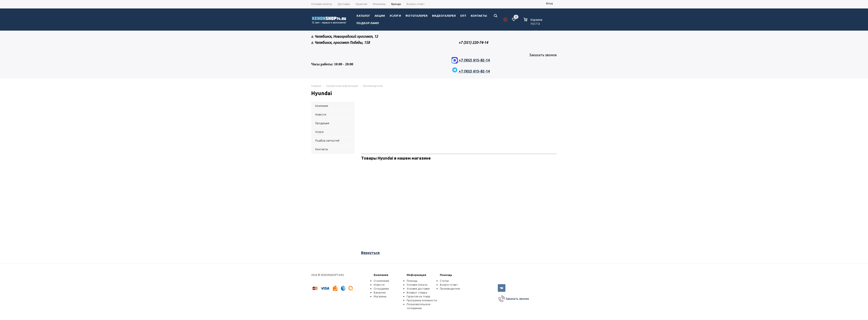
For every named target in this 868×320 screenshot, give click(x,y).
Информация (416, 275)
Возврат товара (417, 293)
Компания (381, 275)
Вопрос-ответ (449, 285)
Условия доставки (418, 289)
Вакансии (380, 293)
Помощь (446, 275)
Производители (450, 289)
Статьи (444, 281)
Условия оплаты (417, 285)
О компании (381, 281)
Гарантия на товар (418, 296)
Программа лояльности (422, 300)
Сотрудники (381, 289)
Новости (379, 285)
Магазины (380, 296)
